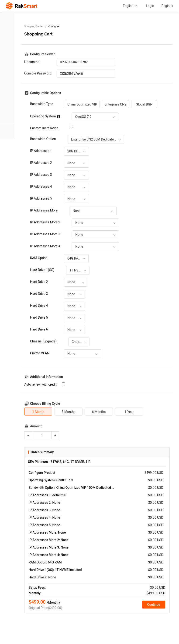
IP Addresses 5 (41, 198)
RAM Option (39, 258)
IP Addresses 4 (41, 187)
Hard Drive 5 (39, 317)
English (131, 6)
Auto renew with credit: (41, 384)
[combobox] (95, 117)
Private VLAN (40, 353)
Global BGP (144, 104)
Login (150, 6)
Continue (154, 605)
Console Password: (38, 73)
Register (167, 6)
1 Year (129, 412)
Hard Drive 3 (39, 294)
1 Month (38, 412)
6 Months (99, 412)
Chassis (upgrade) (43, 341)
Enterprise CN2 (115, 104)
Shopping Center (34, 26)
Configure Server (42, 54)
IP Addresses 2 (41, 163)
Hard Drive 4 (39, 306)
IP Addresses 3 (41, 175)
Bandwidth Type (42, 104)
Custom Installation (44, 128)
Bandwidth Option (43, 139)
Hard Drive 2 (39, 282)
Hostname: (32, 62)
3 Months (69, 412)
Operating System (45, 116)
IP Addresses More (44, 210)
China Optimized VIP (82, 104)
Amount (36, 426)
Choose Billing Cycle (45, 404)
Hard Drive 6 (39, 329)
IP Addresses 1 (41, 151)
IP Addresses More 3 (45, 234)
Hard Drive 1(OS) (42, 270)
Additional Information (46, 377)
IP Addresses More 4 (45, 246)
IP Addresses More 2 (45, 222)
